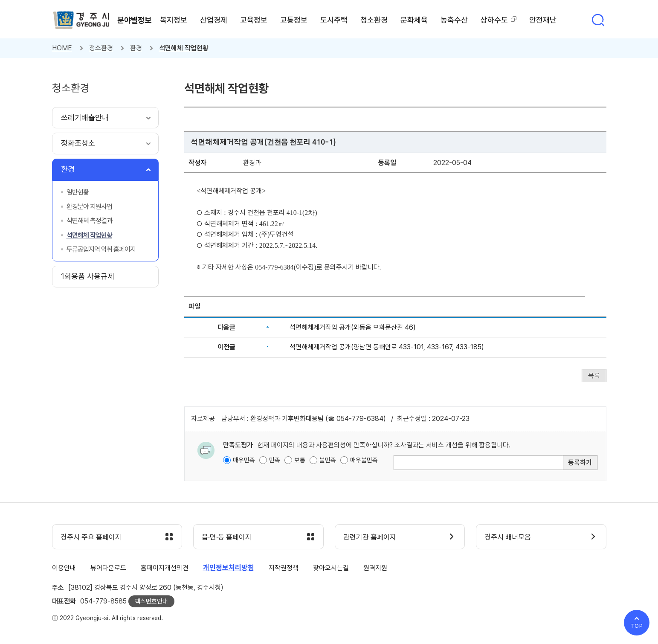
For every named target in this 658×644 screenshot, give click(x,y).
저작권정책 (284, 568)
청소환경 (101, 48)
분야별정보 (135, 20)
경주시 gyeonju (82, 20)
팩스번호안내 (151, 601)
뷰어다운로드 (108, 568)
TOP (637, 626)
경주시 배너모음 (508, 537)
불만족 (328, 460)
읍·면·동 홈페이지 (227, 537)
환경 (136, 48)
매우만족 (244, 460)
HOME (62, 48)
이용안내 (64, 568)
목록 (594, 376)
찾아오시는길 (331, 568)
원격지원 (375, 568)
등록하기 (580, 463)
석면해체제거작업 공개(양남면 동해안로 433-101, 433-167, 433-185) (387, 347)
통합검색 (598, 20)
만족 (275, 460)
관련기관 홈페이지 (370, 537)
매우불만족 (364, 460)
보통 (300, 460)
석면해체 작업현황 (184, 48)
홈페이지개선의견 (165, 568)
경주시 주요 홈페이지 (91, 537)
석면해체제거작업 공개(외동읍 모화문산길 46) (353, 327)
